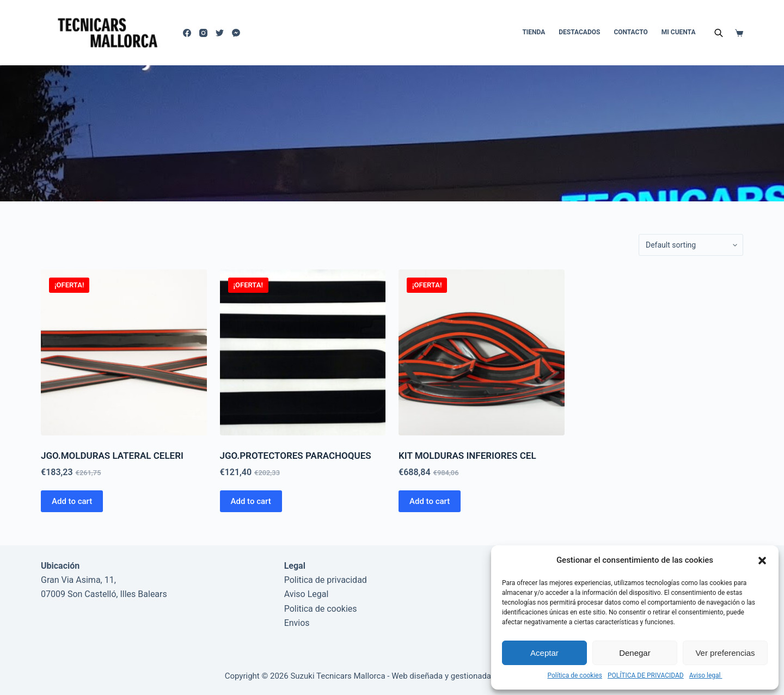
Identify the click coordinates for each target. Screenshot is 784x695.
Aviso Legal (307, 594)
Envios (297, 623)
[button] (762, 561)
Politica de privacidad (326, 580)
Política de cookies (575, 675)
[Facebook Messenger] (236, 33)
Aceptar (544, 653)
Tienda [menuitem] (534, 32)
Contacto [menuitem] (630, 32)
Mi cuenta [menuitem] (679, 32)
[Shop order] (691, 245)
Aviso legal (706, 675)
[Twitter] (220, 33)
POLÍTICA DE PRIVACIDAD (646, 675)
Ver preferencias (725, 653)
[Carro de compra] (739, 33)
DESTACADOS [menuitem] (579, 32)
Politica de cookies (321, 609)
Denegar (635, 653)
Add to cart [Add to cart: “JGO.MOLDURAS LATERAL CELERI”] (72, 501)
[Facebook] (187, 33)
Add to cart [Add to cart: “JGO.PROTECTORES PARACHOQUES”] (251, 501)
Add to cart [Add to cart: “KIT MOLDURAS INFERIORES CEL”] (430, 501)
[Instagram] (203, 33)
